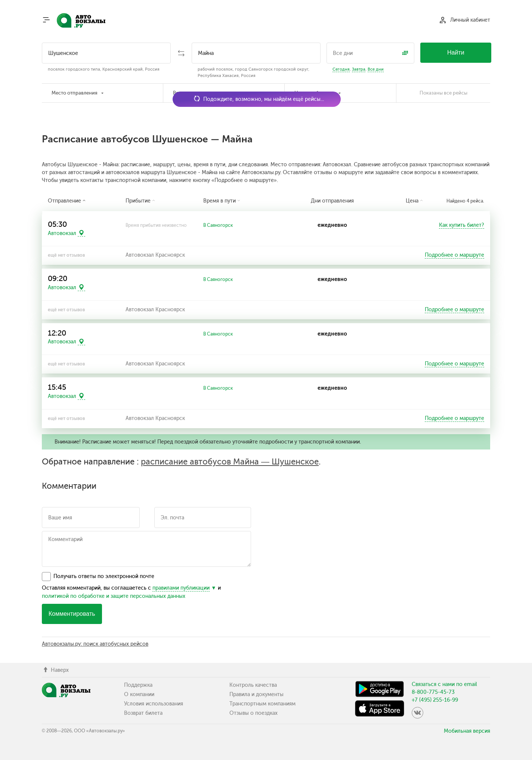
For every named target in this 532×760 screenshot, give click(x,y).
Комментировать (72, 614)
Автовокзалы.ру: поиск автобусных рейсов (95, 644)
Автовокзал (62, 233)
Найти (456, 52)
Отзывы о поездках (253, 713)
